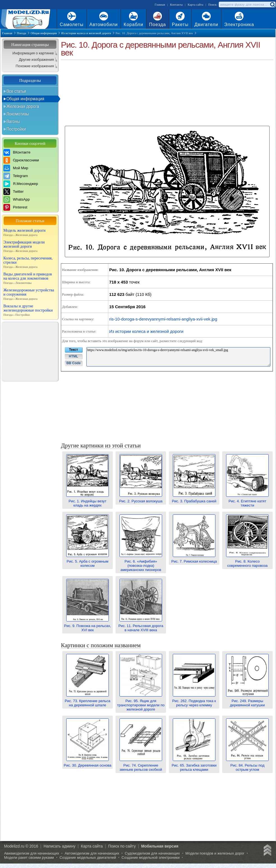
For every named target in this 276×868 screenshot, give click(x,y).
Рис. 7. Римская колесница (194, 559)
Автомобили (104, 25)
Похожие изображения (35, 66)
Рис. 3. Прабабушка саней (194, 499)
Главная (160, 4)
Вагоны (13, 121)
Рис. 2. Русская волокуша (141, 499)
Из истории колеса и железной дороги (146, 331)
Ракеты (180, 25)
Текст (73, 350)
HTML (73, 356)
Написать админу (59, 846)
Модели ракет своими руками (29, 857)
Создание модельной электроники (150, 857)
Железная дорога (23, 106)
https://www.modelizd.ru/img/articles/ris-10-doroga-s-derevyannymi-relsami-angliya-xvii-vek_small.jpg (178, 357)
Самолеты (72, 25)
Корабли (134, 25)
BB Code (74, 363)
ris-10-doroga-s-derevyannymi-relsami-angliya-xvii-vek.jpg (163, 319)
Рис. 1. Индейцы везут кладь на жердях (88, 501)
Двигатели (206, 25)
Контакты (176, 4)
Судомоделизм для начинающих (152, 853)
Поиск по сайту (122, 846)
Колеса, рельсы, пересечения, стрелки (30, 263)
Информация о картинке (33, 53)
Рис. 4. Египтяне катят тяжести (247, 501)
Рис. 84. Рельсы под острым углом (247, 765)
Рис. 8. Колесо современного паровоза (247, 561)
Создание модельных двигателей (88, 857)
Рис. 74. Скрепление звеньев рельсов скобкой (141, 765)
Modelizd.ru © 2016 (21, 846)
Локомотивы (18, 114)
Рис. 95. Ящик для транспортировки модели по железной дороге (141, 703)
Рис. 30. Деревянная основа (88, 763)
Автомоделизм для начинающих (92, 853)
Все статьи (16, 91)
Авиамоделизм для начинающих (31, 853)
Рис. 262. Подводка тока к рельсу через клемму (194, 701)
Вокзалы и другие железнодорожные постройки (30, 310)
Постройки (16, 129)
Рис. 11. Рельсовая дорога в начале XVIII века (141, 626)
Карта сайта (196, 4)
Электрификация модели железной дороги (30, 247)
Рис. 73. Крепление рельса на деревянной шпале (88, 701)
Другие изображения (36, 60)
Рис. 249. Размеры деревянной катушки (247, 701)
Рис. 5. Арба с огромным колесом (88, 561)
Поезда (158, 25)
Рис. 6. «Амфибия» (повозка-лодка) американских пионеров (141, 563)
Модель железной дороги (30, 233)
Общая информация (25, 99)
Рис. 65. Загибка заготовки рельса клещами (194, 765)
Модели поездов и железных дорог (215, 853)
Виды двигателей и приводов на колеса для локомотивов (30, 278)
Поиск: (213, 4)
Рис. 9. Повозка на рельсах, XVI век (88, 626)
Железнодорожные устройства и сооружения (30, 294)
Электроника (239, 25)
